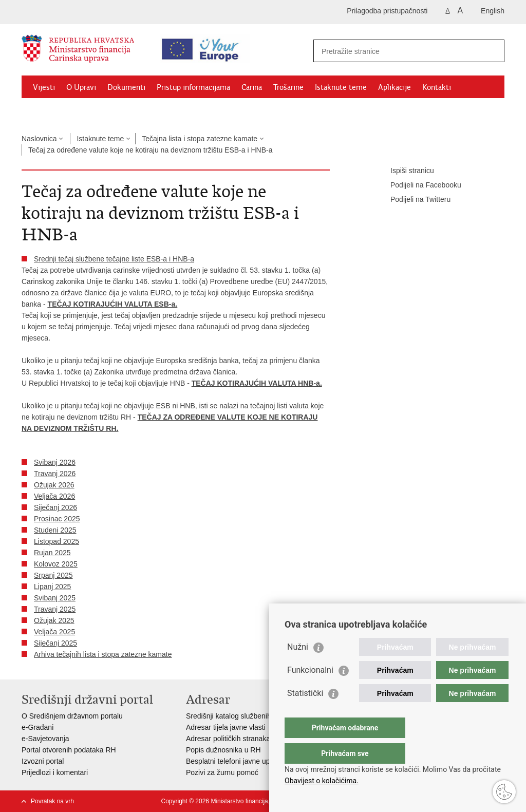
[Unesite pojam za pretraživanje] (400, 51)
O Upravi (81, 87)
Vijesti (44, 87)
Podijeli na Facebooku (419, 185)
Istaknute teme (341, 87)
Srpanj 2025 (53, 575)
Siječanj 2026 (55, 507)
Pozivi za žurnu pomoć (222, 772)
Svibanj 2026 (55, 462)
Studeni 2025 (55, 530)
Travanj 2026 (55, 474)
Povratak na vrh (52, 801)
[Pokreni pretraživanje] (493, 51)
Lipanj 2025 (52, 587)
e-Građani (37, 727)
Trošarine (288, 87)
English (493, 11)
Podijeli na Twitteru (413, 200)
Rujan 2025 (52, 553)
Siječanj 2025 (55, 643)
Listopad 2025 (57, 541)
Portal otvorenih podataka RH (69, 750)
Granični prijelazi (61, 111)
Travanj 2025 (55, 609)
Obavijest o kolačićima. (322, 781)
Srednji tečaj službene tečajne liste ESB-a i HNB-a (114, 259)
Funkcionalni (310, 691)
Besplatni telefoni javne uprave (235, 761)
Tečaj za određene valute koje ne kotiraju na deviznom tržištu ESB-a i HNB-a (150, 150)
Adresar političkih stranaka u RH (237, 739)
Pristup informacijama (193, 87)
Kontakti (437, 87)
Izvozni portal (43, 761)
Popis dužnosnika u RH (223, 750)
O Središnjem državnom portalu (72, 716)
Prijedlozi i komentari (55, 772)
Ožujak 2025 (54, 620)
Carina (252, 87)
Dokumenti (126, 87)
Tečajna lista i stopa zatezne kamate (200, 139)
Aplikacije (394, 87)
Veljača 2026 (54, 496)
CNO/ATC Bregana (130, 111)
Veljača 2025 (54, 632)
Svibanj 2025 (55, 598)
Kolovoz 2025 (56, 564)
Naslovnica (39, 139)
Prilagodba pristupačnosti (387, 11)
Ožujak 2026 (54, 485)
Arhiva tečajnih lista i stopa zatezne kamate (103, 654)
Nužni (298, 667)
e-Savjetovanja (45, 739)
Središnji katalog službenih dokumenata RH (256, 716)
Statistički (305, 714)
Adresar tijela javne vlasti (226, 727)
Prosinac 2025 (57, 519)
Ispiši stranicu (405, 171)
